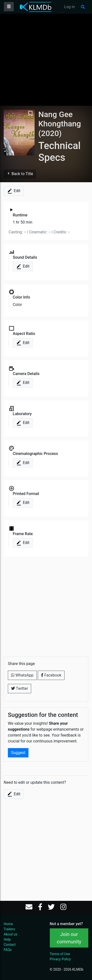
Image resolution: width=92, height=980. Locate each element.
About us (11, 934)
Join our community (69, 938)
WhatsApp (22, 675)
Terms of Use (60, 954)
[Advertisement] (46, 60)
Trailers (9, 929)
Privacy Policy (60, 959)
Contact (10, 945)
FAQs (8, 950)
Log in (70, 7)
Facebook (51, 675)
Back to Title (20, 174)
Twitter (20, 688)
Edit (14, 191)
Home (8, 924)
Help (7, 939)
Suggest (18, 753)
